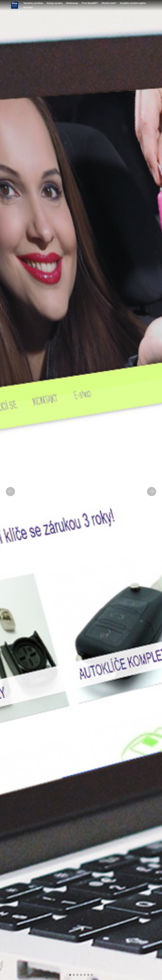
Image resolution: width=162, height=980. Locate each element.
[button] (10, 492)
